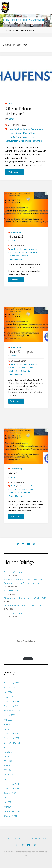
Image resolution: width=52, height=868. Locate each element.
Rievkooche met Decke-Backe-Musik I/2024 (24, 606)
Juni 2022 (8, 756)
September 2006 (12, 811)
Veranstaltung (16, 232)
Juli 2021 (8, 798)
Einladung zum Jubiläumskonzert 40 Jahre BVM (25, 598)
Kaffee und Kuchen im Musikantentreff (18, 111)
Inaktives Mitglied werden (13, 659)
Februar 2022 (10, 775)
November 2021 (12, 789)
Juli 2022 (8, 752)
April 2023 (9, 724)
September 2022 (12, 743)
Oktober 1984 (10, 816)
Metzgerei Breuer (14, 133)
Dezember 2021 (12, 784)
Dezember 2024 (12, 683)
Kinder (26, 129)
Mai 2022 (8, 761)
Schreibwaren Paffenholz (30, 141)
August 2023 (10, 715)
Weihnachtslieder (15, 259)
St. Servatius (26, 371)
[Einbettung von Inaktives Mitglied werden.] (26, 641)
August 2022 (10, 747)
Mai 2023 (8, 720)
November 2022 (12, 738)
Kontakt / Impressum (17, 838)
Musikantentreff (13, 137)
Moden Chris (29, 133)
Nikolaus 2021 (16, 473)
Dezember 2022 (12, 733)
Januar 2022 (9, 779)
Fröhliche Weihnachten (14, 572)
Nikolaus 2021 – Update (21, 352)
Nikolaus (29, 368)
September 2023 (12, 711)
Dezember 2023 (12, 702)
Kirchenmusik (37, 129)
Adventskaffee (15, 129)
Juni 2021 (8, 802)
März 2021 (9, 807)
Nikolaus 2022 (16, 236)
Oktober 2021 (10, 793)
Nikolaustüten (28, 137)
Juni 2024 (8, 692)
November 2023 (12, 706)
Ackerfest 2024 (11, 591)
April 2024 (9, 697)
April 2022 (9, 766)
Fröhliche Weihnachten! (15, 613)
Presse (11, 104)
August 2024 (10, 688)
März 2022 (9, 770)
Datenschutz (39, 838)
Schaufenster (12, 141)
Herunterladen (28, 659)
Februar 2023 (10, 729)
